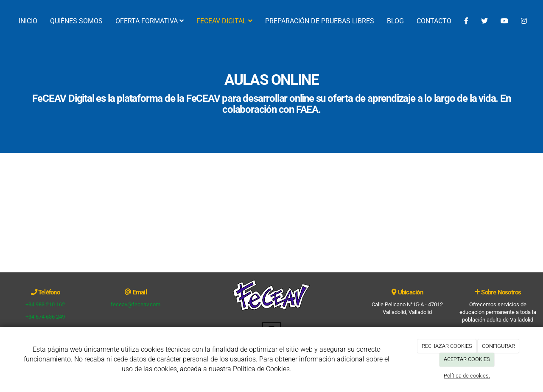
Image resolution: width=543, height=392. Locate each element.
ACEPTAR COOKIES (467, 359)
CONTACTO (434, 21)
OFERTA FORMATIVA (150, 21)
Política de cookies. (467, 376)
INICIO (28, 21)
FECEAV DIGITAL (224, 21)
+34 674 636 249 (45, 317)
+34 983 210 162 (45, 304)
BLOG (395, 21)
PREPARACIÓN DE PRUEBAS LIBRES (320, 21)
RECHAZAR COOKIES (447, 346)
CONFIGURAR (498, 346)
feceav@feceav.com (136, 304)
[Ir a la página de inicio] (4, 21)
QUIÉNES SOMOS (76, 21)
